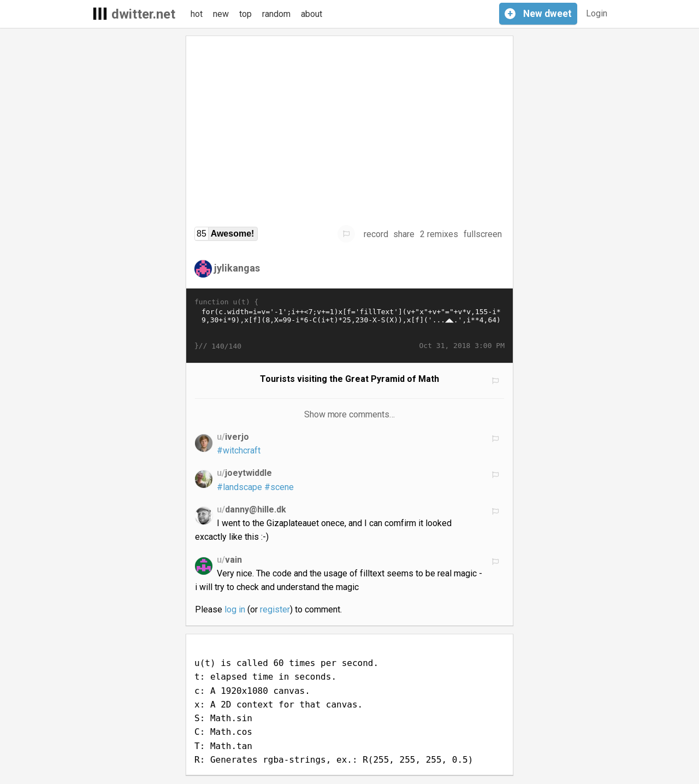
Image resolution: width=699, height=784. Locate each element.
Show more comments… (350, 414)
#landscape (239, 487)
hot (197, 14)
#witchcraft (239, 450)
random (276, 14)
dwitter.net (143, 14)
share (404, 234)
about (312, 14)
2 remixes (439, 234)
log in (235, 609)
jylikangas (237, 268)
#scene (279, 487)
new (221, 14)
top (245, 14)
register (275, 609)
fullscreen (483, 234)
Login (597, 13)
